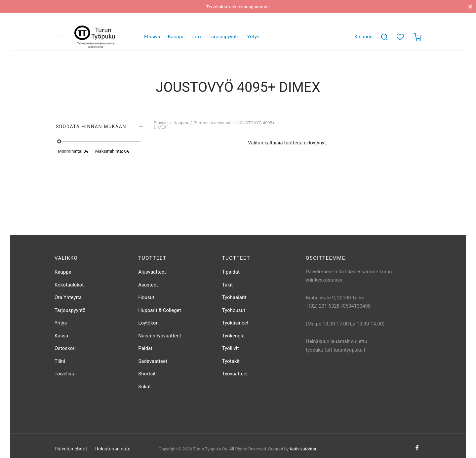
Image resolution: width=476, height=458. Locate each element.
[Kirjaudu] (363, 37)
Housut (146, 297)
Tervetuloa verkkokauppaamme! (238, 7)
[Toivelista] (401, 37)
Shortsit (147, 374)
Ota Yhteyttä (68, 297)
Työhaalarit (234, 297)
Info (197, 37)
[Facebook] (417, 448)
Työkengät (234, 336)
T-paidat (231, 272)
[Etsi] (384, 37)
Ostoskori (65, 348)
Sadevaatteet (153, 361)
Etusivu (152, 37)
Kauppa (176, 37)
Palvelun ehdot (71, 449)
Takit (227, 285)
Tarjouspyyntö (224, 37)
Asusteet (148, 285)
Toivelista (65, 374)
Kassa (61, 336)
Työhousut (234, 310)
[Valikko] (59, 37)
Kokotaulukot (69, 285)
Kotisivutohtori (303, 449)
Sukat (144, 387)
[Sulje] (470, 6)
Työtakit (231, 361)
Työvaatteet (235, 374)
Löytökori (148, 323)
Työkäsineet (235, 323)
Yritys (253, 37)
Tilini (60, 361)
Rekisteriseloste (113, 449)
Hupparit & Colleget (159, 310)
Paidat (145, 348)
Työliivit (231, 348)
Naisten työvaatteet (160, 336)
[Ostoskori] (417, 37)
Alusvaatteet (152, 272)
